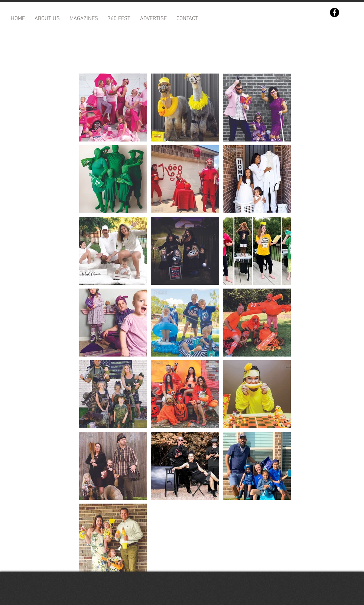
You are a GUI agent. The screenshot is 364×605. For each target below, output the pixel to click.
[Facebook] (334, 12)
